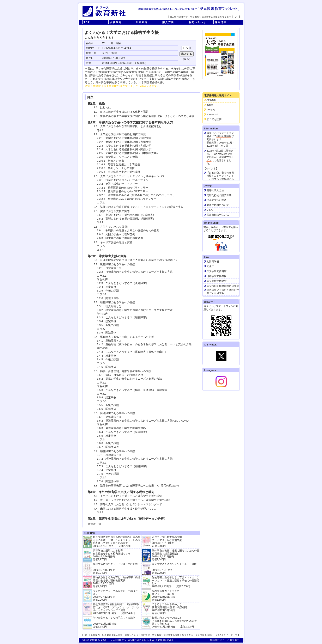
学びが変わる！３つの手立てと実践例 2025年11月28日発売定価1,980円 (114, 622)
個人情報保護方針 (179, 17)
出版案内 (142, 22)
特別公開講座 (224, 136)
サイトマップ (231, 635)
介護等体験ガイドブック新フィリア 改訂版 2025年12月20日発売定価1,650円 (166, 595)
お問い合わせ (197, 22)
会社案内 (116, 22)
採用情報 (221, 22)
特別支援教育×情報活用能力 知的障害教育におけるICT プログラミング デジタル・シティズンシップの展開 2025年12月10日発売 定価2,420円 (116, 609)
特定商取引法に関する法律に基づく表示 (211, 17)
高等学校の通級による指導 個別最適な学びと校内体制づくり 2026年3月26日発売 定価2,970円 (112, 555)
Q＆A (219, 635)
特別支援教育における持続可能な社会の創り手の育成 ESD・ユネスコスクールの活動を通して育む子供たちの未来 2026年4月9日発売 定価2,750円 (117, 542)
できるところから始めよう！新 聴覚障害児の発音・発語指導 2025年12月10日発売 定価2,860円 (170, 609)
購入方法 (168, 22)
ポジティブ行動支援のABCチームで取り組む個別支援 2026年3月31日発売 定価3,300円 (167, 542)
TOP (236, 17)
